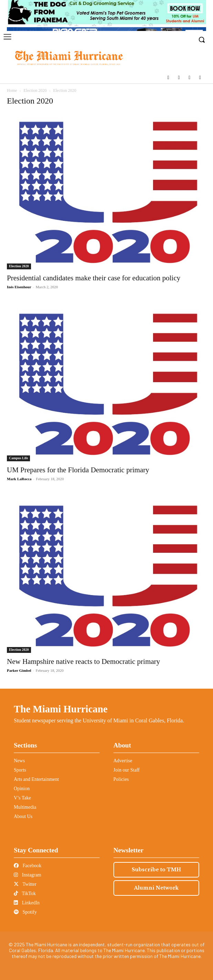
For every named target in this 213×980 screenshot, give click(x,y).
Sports (20, 770)
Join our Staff (126, 770)
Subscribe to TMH (156, 870)
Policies (121, 779)
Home (12, 90)
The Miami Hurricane (61, 709)
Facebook (28, 866)
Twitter (25, 884)
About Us (23, 816)
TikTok (25, 893)
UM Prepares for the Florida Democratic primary (78, 470)
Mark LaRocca (19, 479)
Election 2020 (35, 90)
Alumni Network (156, 888)
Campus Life (18, 458)
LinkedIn (27, 903)
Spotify (25, 912)
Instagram (27, 875)
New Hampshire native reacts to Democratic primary (83, 661)
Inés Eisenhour (19, 287)
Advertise (123, 761)
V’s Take (22, 798)
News (19, 761)
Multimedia (25, 807)
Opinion (22, 789)
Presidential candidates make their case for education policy (94, 278)
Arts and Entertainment (36, 779)
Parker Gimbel (19, 670)
